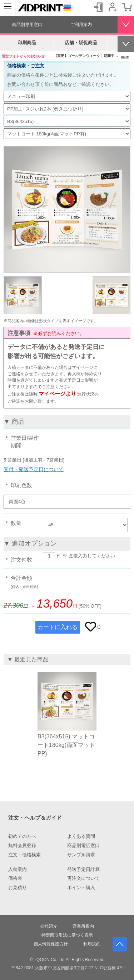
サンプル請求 (81, 855)
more (125, 56)
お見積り (18, 888)
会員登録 (113, 7)
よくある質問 (81, 836)
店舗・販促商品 (81, 43)
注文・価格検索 (24, 855)
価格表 (15, 878)
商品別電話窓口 (83, 846)
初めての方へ (22, 836)
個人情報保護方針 (51, 944)
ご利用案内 (81, 25)
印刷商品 (27, 43)
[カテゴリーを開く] (8, 8)
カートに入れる (58, 627)
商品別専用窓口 (27, 25)
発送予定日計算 (83, 870)
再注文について (83, 878)
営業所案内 (83, 926)
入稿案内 (18, 870)
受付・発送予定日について (34, 469)
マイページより (57, 394)
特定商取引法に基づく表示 (67, 935)
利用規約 (92, 944)
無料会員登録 (22, 846)
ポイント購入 (81, 888)
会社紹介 (49, 926)
